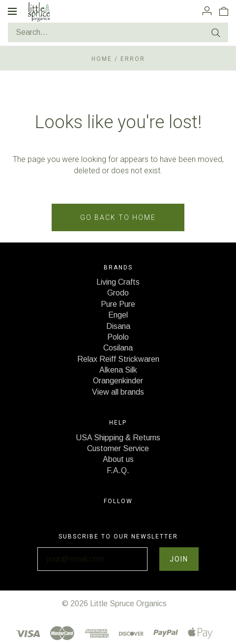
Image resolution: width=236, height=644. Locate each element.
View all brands (118, 392)
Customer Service (118, 448)
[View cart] (224, 11)
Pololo (118, 337)
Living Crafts (118, 282)
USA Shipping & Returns (118, 438)
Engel (118, 315)
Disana (118, 326)
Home (102, 59)
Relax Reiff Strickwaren (118, 359)
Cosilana (118, 348)
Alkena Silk (118, 370)
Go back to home (118, 217)
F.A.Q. (118, 470)
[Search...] (118, 32)
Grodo (118, 293)
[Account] (207, 11)
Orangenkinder (118, 381)
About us (118, 459)
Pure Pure (118, 304)
